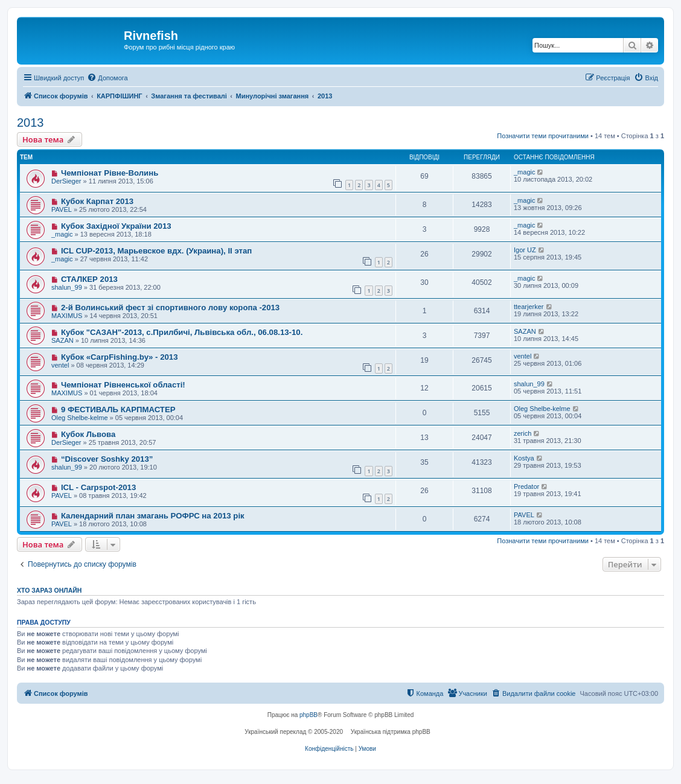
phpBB (309, 715)
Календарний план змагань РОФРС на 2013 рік (153, 516)
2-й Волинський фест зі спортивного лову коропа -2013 (170, 308)
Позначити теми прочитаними (543, 136)
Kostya (524, 458)
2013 (30, 123)
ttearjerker (529, 307)
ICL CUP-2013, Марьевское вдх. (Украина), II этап (156, 251)
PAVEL (62, 209)
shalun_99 (67, 287)
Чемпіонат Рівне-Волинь (110, 173)
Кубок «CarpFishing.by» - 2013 (120, 357)
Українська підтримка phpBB (391, 732)
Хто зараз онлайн (49, 590)
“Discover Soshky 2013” (107, 459)
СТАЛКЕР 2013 (89, 279)
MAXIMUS (67, 316)
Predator (526, 486)
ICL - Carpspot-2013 (98, 487)
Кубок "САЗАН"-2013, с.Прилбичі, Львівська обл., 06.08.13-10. (182, 332)
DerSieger (66, 181)
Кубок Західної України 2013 (116, 226)
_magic (524, 172)
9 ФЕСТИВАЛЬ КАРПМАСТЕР (118, 410)
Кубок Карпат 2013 (97, 201)
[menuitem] (107, 78)
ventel (60, 365)
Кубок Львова (88, 434)
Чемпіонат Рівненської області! (123, 385)
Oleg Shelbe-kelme (80, 418)
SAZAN (62, 340)
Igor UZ (525, 250)
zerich (523, 433)
